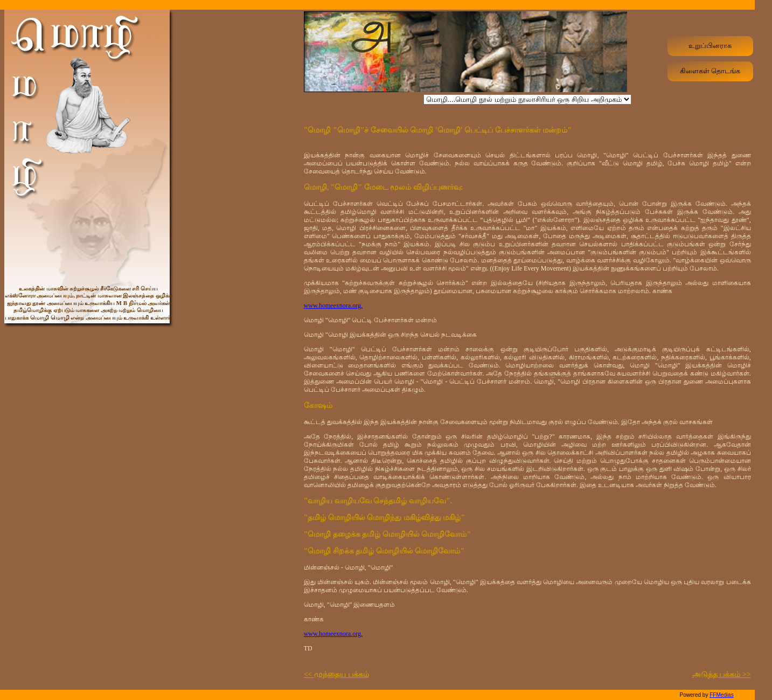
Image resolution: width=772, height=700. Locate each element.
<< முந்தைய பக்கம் (336, 674)
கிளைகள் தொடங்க (710, 71)
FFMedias (721, 695)
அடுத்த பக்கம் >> (722, 674)
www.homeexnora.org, (333, 306)
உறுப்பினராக (710, 46)
